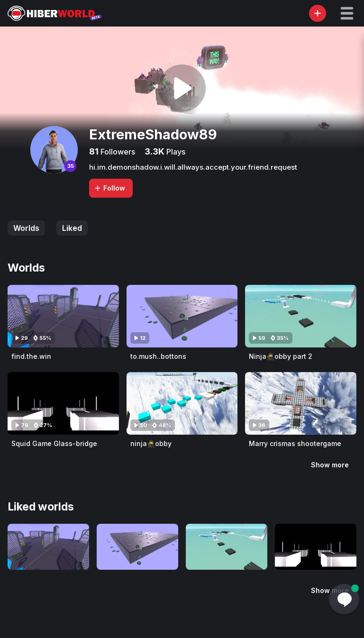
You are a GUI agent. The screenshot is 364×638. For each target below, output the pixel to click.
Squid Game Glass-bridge (54, 443)
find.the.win (31, 356)
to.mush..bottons (158, 356)
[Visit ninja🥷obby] (182, 403)
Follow (109, 188)
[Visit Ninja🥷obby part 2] (301, 316)
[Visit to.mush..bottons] (182, 316)
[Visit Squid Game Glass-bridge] (63, 403)
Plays (175, 152)
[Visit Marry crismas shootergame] (301, 403)
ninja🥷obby (151, 443)
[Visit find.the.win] (63, 316)
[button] (347, 13)
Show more (330, 465)
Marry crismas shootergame (295, 443)
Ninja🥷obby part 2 (281, 356)
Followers (117, 152)
